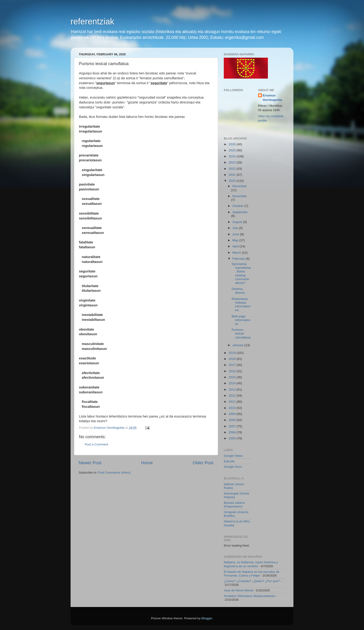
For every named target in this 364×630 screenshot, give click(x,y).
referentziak (92, 22)
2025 (233, 150)
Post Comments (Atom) (114, 472)
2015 (233, 377)
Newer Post (90, 463)
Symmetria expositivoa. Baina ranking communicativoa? (241, 273)
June (236, 234)
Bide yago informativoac (241, 320)
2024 (233, 156)
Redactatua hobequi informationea (241, 305)
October (238, 206)
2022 (233, 169)
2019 (233, 353)
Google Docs (233, 467)
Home (147, 463)
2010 (233, 408)
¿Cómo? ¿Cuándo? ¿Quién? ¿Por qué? (252, 581)
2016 (233, 371)
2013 (233, 390)
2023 (233, 162)
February (239, 259)
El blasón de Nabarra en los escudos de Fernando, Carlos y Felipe (252, 574)
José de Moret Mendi (238, 590)
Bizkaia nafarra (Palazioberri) (234, 505)
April (236, 246)
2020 (233, 181)
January (238, 345)
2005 (233, 438)
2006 (233, 432)
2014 (233, 383)
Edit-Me (229, 461)
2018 (233, 359)
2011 (233, 402)
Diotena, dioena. (239, 291)
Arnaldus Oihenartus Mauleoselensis (249, 596)
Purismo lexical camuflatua (241, 333)
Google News (233, 456)
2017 (233, 365)
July (236, 228)
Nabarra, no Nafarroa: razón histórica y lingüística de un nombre (251, 564)
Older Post (203, 463)
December (240, 186)
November (240, 196)
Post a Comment (96, 444)
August (238, 222)
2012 (233, 396)
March (237, 253)
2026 (233, 144)
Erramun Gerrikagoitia (272, 98)
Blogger (207, 618)
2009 (233, 414)
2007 (233, 426)
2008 (233, 420)
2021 (233, 175)
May (236, 240)
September (240, 212)
